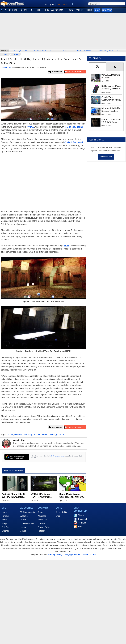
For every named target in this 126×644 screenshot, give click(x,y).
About (40, 512)
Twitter (81, 515)
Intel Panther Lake (65, 51)
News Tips (42, 520)
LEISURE (70, 10)
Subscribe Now (106, 157)
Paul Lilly (19, 441)
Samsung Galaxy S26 (21, 51)
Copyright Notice (72, 555)
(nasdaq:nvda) (40, 435)
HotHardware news (58, 456)
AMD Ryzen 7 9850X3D (84, 51)
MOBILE (38, 10)
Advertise (42, 516)
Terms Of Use (89, 555)
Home (4, 512)
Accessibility (61, 512)
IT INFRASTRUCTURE (54, 10)
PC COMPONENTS (13, 10)
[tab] (97, 67)
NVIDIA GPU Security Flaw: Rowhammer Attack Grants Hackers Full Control (42, 496)
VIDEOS (80, 10)
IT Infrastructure (27, 523)
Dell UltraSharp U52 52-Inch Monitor (110, 51)
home (5, 54)
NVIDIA (30, 127)
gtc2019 (60, 435)
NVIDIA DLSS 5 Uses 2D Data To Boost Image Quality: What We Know (111, 121)
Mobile (23, 520)
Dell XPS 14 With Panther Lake (44, 51)
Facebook (83, 519)
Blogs (4, 523)
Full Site (5, 527)
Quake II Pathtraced (74, 142)
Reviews (6, 516)
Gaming (18, 435)
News (16, 54)
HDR (67, 246)
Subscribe (107, 10)
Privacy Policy (44, 527)
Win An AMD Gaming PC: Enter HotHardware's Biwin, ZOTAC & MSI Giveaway (111, 76)
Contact (41, 523)
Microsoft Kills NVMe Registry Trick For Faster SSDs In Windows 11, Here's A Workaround (111, 110)
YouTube (82, 523)
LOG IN (46, 5)
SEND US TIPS (62, 5)
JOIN (52, 5)
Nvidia (10, 435)
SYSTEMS (28, 10)
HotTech (41, 531)
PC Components (27, 512)
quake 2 (51, 435)
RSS (80, 527)
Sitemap (5, 531)
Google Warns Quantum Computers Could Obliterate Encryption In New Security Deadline (111, 99)
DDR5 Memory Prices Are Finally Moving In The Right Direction (111, 88)
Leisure (23, 527)
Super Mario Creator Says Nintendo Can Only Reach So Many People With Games (72, 496)
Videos (23, 531)
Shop (97, 10)
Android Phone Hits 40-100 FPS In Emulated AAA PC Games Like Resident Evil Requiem (14, 496)
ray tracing (28, 435)
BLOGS (89, 10)
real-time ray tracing (74, 127)
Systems (24, 516)
